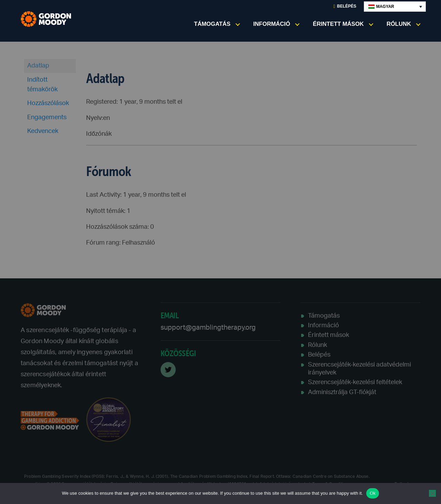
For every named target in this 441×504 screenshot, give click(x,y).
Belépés (345, 6)
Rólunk (399, 24)
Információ (272, 24)
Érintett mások (338, 24)
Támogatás (212, 24)
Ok (373, 493)
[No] (432, 493)
